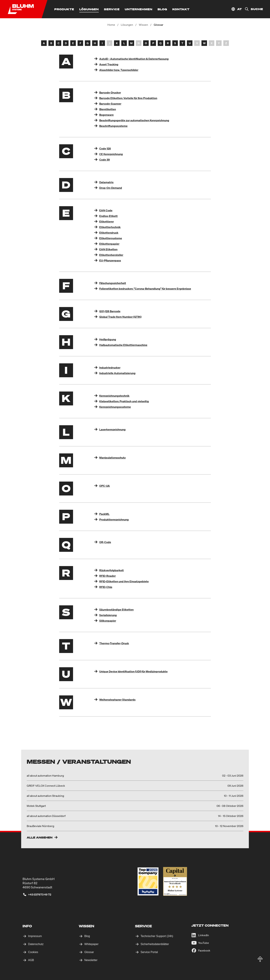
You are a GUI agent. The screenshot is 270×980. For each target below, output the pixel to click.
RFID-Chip (106, 587)
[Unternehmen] (139, 9)
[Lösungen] (89, 9)
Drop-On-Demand (111, 188)
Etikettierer (107, 221)
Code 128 (105, 148)
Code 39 (105, 160)
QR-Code (105, 542)
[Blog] (162, 9)
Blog (87, 936)
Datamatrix (106, 182)
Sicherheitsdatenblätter (155, 944)
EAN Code (106, 210)
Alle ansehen (40, 837)
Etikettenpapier (109, 244)
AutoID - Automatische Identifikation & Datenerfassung (134, 59)
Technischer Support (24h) (157, 936)
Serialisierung (108, 615)
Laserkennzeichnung (112, 429)
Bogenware (106, 115)
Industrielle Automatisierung (117, 373)
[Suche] (252, 9)
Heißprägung (108, 339)
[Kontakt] (181, 9)
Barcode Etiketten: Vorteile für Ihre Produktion (128, 98)
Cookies (33, 952)
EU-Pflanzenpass (110, 260)
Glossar (89, 952)
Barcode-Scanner (110, 104)
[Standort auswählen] (237, 9)
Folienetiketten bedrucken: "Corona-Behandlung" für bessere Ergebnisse (145, 289)
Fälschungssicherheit (113, 283)
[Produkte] (64, 9)
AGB (31, 960)
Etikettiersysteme (111, 238)
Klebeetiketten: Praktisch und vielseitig (124, 401)
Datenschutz (36, 944)
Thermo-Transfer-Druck (114, 643)
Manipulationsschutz (112, 458)
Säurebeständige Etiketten (116, 610)
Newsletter (91, 960)
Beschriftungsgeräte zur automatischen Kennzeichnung (134, 120)
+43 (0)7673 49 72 (40, 894)
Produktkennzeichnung (114, 519)
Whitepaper (91, 944)
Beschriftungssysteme (113, 126)
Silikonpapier (108, 621)
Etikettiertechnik (110, 227)
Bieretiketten (108, 109)
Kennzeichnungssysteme (115, 407)
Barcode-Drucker (110, 92)
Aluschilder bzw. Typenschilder (119, 70)
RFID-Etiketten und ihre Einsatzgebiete (124, 581)
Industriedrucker (110, 368)
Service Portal (149, 952)
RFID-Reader (107, 576)
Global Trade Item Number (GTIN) (120, 317)
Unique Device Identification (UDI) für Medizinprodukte (133, 671)
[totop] (260, 959)
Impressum (35, 936)
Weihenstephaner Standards (117, 700)
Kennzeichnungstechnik (114, 396)
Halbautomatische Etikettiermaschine (123, 345)
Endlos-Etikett (108, 216)
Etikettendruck (109, 233)
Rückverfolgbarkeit (111, 570)
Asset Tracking (109, 64)
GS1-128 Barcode (110, 311)
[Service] (112, 9)
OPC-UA (105, 486)
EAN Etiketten (108, 249)
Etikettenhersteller (111, 255)
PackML (104, 514)
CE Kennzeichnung (111, 154)
